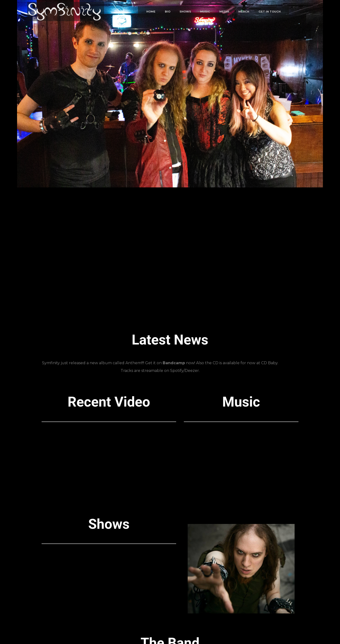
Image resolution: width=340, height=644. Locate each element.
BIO (168, 12)
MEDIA (224, 12)
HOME (151, 12)
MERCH (244, 12)
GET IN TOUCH (270, 12)
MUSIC (205, 12)
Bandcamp (174, 363)
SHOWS (185, 12)
